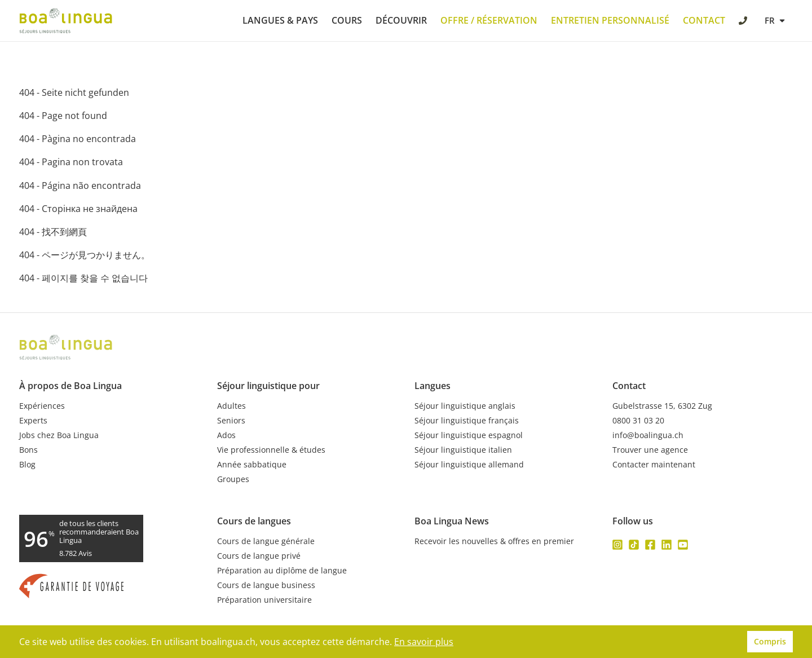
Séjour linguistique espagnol (469, 435)
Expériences (42, 406)
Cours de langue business (266, 585)
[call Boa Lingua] (744, 22)
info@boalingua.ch (648, 435)
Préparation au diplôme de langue (282, 571)
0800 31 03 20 (638, 421)
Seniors (231, 421)
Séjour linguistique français (467, 421)
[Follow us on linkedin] (667, 545)
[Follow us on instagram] (617, 545)
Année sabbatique (252, 465)
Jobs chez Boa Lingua (59, 435)
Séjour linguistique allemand (469, 465)
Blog (27, 465)
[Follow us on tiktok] (634, 545)
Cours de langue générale (266, 541)
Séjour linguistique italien (463, 450)
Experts (33, 421)
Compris (770, 641)
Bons (28, 450)
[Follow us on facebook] (650, 545)
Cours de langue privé (259, 556)
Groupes (233, 479)
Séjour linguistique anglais (465, 406)
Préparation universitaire (264, 600)
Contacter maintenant (654, 465)
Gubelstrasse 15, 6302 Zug (662, 406)
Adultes (231, 406)
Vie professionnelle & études (271, 450)
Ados (226, 435)
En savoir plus (424, 642)
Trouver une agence (650, 450)
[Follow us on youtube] (683, 545)
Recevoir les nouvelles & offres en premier (494, 541)
